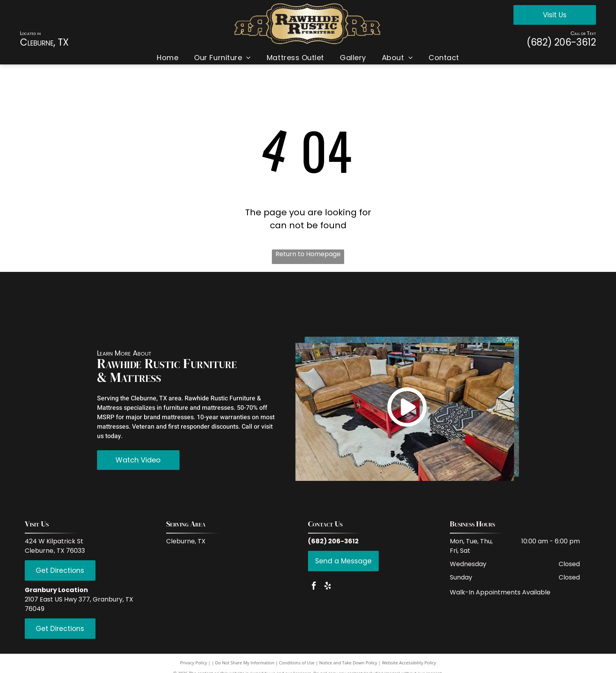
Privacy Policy (193, 663)
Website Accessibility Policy (409, 663)
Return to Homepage (308, 254)
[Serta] (553, 304)
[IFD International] (132, 304)
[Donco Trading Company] (270, 304)
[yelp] (328, 587)
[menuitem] (168, 58)
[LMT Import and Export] (346, 304)
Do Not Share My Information (245, 663)
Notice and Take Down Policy (348, 663)
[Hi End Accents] (484, 304)
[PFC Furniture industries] (415, 304)
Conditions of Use (297, 663)
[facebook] (314, 587)
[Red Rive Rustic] (63, 304)
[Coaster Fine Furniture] (201, 304)
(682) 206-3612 (561, 42)
